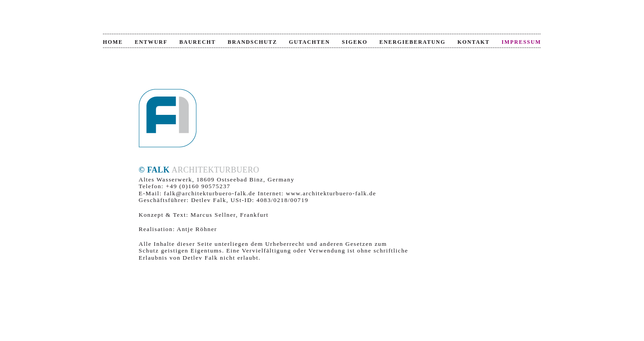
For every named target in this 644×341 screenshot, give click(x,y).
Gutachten (309, 42)
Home (113, 42)
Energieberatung (412, 42)
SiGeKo (355, 42)
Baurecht (198, 42)
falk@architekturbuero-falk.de (210, 193)
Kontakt (474, 42)
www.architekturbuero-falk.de (331, 193)
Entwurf (151, 42)
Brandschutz (252, 42)
